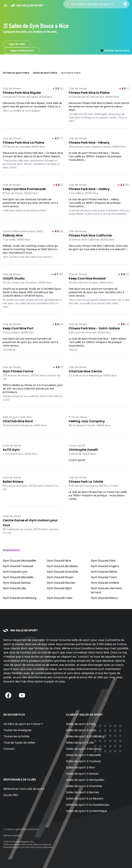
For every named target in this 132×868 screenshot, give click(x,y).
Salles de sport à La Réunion (85, 799)
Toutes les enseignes (17, 730)
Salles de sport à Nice (45, 73)
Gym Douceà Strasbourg (20, 598)
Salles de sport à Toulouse (84, 761)
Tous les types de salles (19, 743)
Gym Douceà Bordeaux (62, 566)
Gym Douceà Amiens (105, 583)
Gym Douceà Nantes (17, 583)
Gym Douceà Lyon (15, 572)
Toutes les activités (16, 736)
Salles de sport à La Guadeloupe (88, 805)
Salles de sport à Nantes (82, 774)
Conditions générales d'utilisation (21, 829)
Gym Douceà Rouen (60, 577)
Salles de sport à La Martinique (86, 811)
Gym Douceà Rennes (61, 583)
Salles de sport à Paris (81, 724)
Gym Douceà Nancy (104, 598)
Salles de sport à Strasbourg (85, 736)
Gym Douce (16, 57)
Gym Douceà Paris (103, 561)
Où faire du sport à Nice (16, 73)
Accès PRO (11, 795)
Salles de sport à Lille (80, 743)
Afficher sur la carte (115, 51)
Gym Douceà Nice (59, 561)
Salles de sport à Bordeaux (84, 749)
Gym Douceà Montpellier (20, 561)
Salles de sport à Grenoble (84, 786)
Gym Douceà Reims (104, 572)
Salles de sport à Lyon (81, 730)
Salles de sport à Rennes (82, 792)
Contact (9, 749)
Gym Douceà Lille (14, 588)
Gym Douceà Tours (104, 577)
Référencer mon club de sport (24, 789)
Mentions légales (12, 835)
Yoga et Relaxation (22, 51)
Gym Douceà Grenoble (62, 572)
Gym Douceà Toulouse (18, 566)
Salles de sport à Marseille (84, 755)
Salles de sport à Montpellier (85, 780)
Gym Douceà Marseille (18, 577)
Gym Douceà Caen (60, 598)
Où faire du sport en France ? (23, 724)
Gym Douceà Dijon (59, 588)
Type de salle (17, 44)
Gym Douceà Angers (105, 566)
